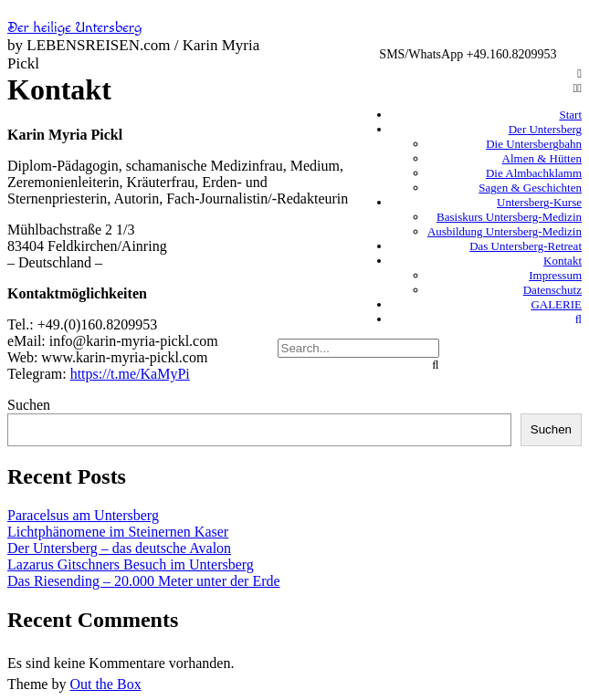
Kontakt (563, 261)
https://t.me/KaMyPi (130, 374)
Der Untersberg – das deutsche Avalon (119, 548)
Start (570, 115)
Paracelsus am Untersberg (83, 515)
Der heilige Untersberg (75, 28)
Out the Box (105, 684)
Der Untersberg (545, 129)
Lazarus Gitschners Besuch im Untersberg (131, 564)
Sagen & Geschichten (530, 188)
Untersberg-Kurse (539, 202)
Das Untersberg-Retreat (526, 246)
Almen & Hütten (542, 158)
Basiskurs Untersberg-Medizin (509, 217)
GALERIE (556, 304)
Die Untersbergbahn (534, 144)
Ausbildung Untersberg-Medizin (505, 231)
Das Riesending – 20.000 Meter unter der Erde (144, 581)
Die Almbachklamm (534, 173)
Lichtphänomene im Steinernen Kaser (118, 532)
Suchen (29, 405)
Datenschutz (552, 290)
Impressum (555, 275)
